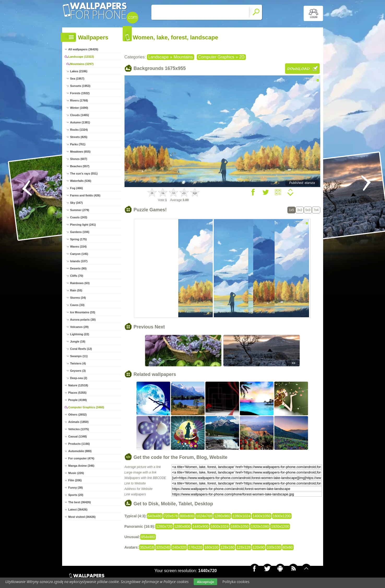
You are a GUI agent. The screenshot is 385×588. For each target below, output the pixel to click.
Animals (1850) (79, 422)
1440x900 (200, 526)
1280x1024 (241, 516)
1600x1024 (220, 526)
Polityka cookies (236, 582)
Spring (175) (79, 239)
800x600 (187, 516)
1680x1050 (240, 526)
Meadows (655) (80, 152)
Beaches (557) (80, 166)
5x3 (308, 210)
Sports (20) (76, 495)
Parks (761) (78, 144)
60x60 (288, 547)
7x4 (316, 210)
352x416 (147, 547)
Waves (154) (78, 247)
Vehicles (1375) (79, 429)
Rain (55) (76, 290)
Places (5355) (78, 393)
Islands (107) (79, 261)
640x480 (155, 516)
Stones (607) (79, 159)
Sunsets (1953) (80, 86)
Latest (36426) (78, 509)
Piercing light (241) (83, 225)
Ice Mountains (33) (83, 312)
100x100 (274, 547)
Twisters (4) (78, 363)
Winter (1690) (79, 108)
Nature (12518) (78, 385)
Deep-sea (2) (79, 378)
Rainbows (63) (80, 283)
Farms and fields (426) (85, 195)
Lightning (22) (80, 334)
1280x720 (164, 526)
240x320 (179, 547)
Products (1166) (79, 444)
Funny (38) (76, 488)
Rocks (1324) (79, 130)
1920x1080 (260, 526)
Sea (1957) (77, 79)
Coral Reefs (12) (81, 349)
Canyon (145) (79, 254)
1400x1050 (261, 516)
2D (242, 57)
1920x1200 (280, 526)
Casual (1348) (78, 436)
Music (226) (76, 473)
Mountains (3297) (82, 64)
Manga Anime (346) (81, 466)
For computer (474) (81, 458)
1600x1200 (282, 516)
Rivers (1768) (79, 100)
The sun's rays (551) (84, 173)
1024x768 (204, 516)
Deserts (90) (78, 268)
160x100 (211, 547)
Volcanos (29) (79, 327)
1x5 (291, 210)
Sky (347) (76, 203)
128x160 (228, 547)
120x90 (259, 547)
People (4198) (78, 400)
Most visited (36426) (82, 517)
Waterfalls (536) (81, 181)
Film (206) (75, 480)
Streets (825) (79, 137)
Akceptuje (205, 582)
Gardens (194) (80, 232)
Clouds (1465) (80, 115)
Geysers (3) (78, 371)
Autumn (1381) (80, 122)
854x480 (148, 537)
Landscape (158, 57)
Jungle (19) (78, 341)
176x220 (195, 547)
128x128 (244, 547)
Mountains (183, 57)
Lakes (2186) (79, 71)
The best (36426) (80, 502)
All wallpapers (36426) (83, 49)
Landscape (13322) (81, 57)
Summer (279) (80, 210)
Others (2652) (78, 415)
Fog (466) (77, 188)
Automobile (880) (80, 451)
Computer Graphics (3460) (86, 407)
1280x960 (222, 516)
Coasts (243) (79, 217)
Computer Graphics (216, 57)
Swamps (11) (79, 356)
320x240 (163, 547)
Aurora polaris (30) (83, 320)
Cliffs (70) (77, 276)
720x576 (171, 516)
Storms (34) (78, 298)
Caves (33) (77, 305)
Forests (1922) (80, 93)
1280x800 (182, 526)
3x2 (300, 210)
